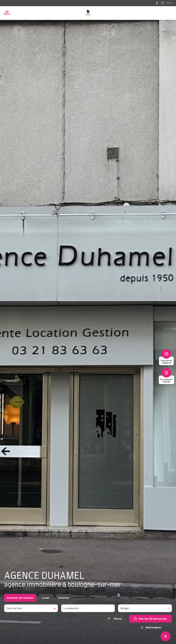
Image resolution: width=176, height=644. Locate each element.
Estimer (64, 598)
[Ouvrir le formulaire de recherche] (115, 619)
